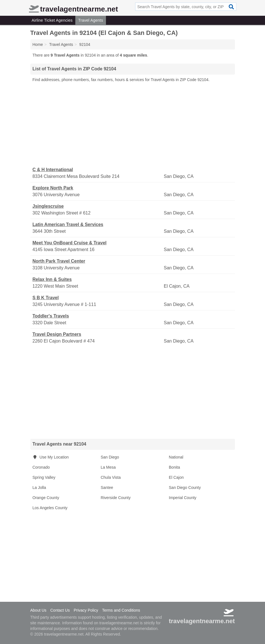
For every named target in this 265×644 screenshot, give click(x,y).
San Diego (110, 457)
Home (38, 44)
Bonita (175, 467)
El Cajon (176, 477)
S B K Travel (46, 298)
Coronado (41, 467)
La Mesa (108, 467)
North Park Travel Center (59, 261)
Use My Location (51, 457)
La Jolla (39, 488)
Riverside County (116, 498)
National (176, 457)
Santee (107, 488)
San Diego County (185, 488)
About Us (38, 610)
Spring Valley (44, 477)
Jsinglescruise (48, 206)
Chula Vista (111, 477)
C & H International (53, 170)
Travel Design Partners (57, 334)
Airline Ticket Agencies (52, 20)
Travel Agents (90, 20)
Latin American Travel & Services (68, 224)
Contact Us (60, 610)
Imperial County (183, 498)
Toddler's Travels (51, 316)
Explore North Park (53, 188)
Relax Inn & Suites (52, 279)
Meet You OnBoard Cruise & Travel (70, 243)
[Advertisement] (133, 125)
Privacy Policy (86, 610)
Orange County (46, 498)
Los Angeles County (50, 508)
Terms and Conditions (121, 610)
